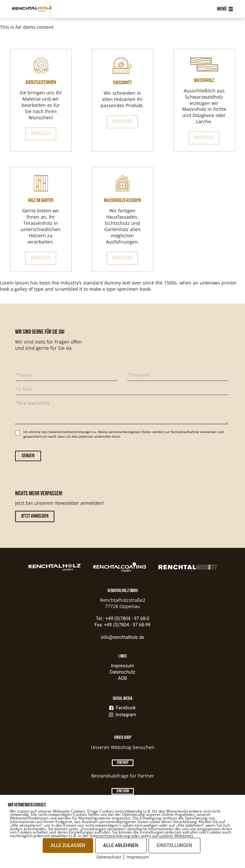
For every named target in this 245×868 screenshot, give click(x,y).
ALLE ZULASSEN (68, 845)
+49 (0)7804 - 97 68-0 (127, 619)
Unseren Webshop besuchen (123, 747)
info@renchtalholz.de (122, 637)
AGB (123, 678)
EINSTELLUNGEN (174, 845)
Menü (225, 9)
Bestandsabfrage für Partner (123, 776)
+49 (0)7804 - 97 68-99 (127, 625)
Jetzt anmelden (35, 516)
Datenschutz (122, 672)
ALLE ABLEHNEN (121, 845)
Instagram (123, 715)
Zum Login (123, 791)
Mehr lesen (41, 134)
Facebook (123, 708)
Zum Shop (123, 763)
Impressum (122, 666)
